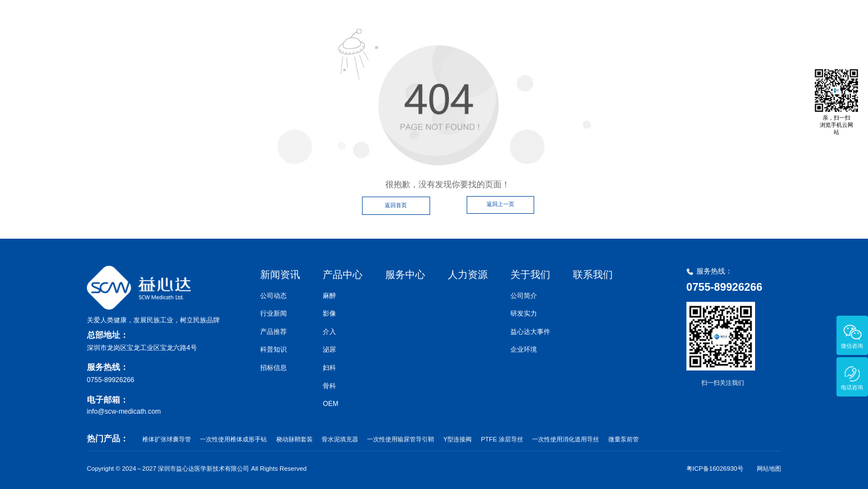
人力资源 (631, 22)
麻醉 (329, 296)
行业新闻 (273, 313)
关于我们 (691, 22)
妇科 (329, 368)
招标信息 (273, 368)
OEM (330, 404)
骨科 (329, 386)
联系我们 (751, 22)
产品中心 (510, 22)
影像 (329, 313)
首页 (397, 22)
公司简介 (524, 296)
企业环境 (524, 349)
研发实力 (524, 313)
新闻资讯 (449, 22)
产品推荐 (273, 332)
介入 (329, 332)
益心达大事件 (530, 332)
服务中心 (570, 22)
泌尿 (329, 349)
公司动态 (273, 296)
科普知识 (273, 349)
